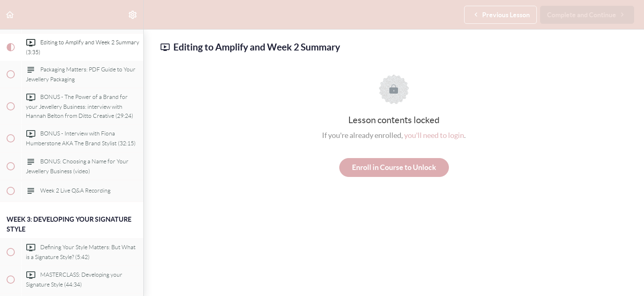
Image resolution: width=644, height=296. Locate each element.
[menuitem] (133, 15)
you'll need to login (434, 135)
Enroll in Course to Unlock (394, 167)
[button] (10, 15)
